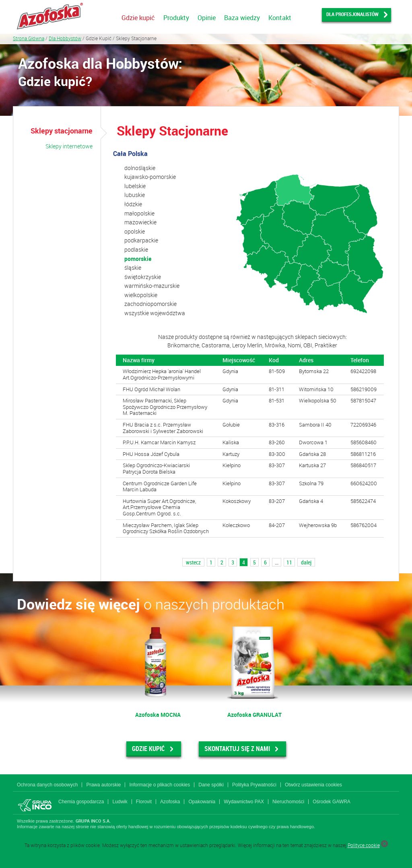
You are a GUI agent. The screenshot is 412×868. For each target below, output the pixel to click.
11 (289, 562)
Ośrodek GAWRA (332, 802)
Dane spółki (211, 785)
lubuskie (135, 195)
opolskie (135, 231)
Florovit (144, 802)
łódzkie (133, 204)
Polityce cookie (364, 845)
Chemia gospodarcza (81, 802)
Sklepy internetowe (69, 146)
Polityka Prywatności (254, 785)
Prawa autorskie (103, 785)
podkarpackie (141, 240)
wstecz (193, 562)
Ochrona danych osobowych (47, 785)
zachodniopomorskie (150, 304)
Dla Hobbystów (65, 38)
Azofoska (170, 802)
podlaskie (136, 249)
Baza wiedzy (242, 18)
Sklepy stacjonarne (62, 131)
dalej (306, 562)
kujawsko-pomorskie (150, 177)
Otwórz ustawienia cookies (313, 785)
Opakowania (202, 802)
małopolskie (139, 213)
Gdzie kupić (138, 18)
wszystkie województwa (155, 313)
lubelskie (135, 186)
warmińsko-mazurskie (152, 286)
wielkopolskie (141, 295)
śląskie (133, 268)
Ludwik (120, 802)
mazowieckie (140, 222)
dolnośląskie (140, 168)
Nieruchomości (288, 802)
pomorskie (138, 259)
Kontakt (280, 18)
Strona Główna (29, 38)
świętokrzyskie (143, 277)
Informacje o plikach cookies (160, 785)
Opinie (207, 18)
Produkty (176, 18)
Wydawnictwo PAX (244, 802)
